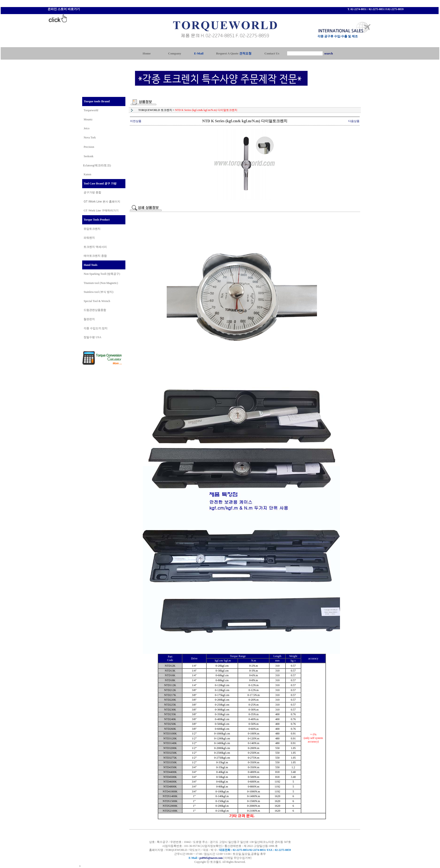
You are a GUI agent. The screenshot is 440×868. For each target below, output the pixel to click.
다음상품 (354, 121)
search (329, 53)
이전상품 (136, 121)
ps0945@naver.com (211, 858)
